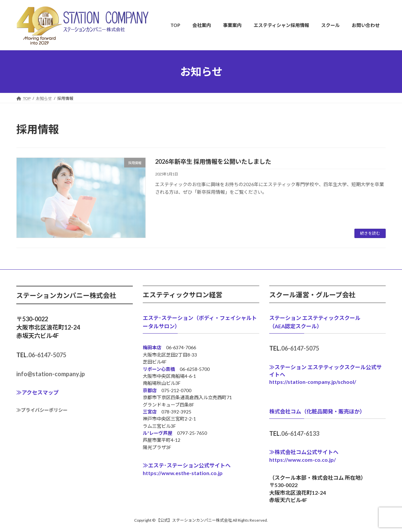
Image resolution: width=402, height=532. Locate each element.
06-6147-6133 (300, 433)
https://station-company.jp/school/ (313, 382)
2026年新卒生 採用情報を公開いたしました (213, 161)
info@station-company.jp (51, 374)
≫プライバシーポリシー (42, 410)
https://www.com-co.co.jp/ (302, 460)
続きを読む (370, 233)
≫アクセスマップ (37, 392)
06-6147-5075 (47, 355)
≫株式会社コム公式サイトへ (304, 452)
